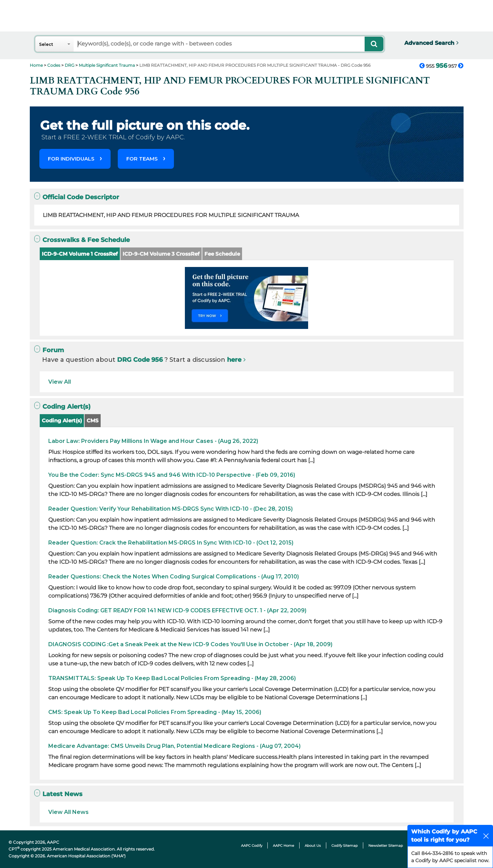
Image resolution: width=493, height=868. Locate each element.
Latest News (58, 794)
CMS (93, 420)
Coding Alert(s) (62, 406)
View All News (68, 812)
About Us (313, 846)
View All (60, 382)
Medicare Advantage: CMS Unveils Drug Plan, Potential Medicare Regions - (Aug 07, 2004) (174, 746)
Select (46, 44)
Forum (49, 350)
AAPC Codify (252, 846)
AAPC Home (283, 846)
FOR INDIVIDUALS (71, 159)
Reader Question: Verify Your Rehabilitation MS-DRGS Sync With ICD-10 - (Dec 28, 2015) (170, 509)
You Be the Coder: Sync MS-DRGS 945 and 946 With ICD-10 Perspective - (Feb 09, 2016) (172, 475)
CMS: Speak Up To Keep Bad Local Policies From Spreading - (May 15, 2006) (155, 712)
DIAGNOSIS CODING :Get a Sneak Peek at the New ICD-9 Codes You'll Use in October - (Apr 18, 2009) (190, 644)
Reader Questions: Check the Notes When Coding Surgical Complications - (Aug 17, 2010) (174, 577)
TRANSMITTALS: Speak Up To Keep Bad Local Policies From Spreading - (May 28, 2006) (172, 678)
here (234, 360)
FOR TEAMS (142, 159)
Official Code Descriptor (77, 197)
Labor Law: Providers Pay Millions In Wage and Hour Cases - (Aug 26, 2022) (153, 441)
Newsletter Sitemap (386, 846)
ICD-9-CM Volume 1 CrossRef (80, 254)
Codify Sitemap (345, 846)
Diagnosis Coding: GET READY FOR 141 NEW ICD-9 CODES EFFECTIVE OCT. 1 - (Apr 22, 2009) (177, 610)
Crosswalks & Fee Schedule (82, 240)
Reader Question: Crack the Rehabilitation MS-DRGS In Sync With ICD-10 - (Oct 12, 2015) (171, 543)
